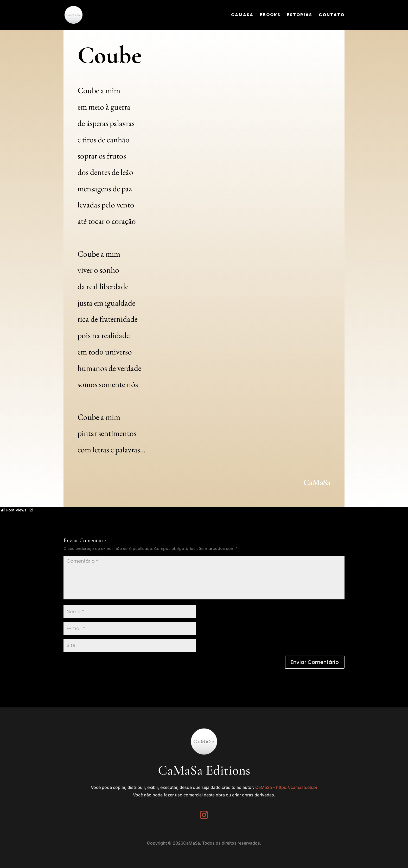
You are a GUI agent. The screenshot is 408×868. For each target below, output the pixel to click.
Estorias (300, 15)
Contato (332, 15)
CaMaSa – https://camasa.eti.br (286, 787)
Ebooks (270, 15)
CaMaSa (242, 15)
